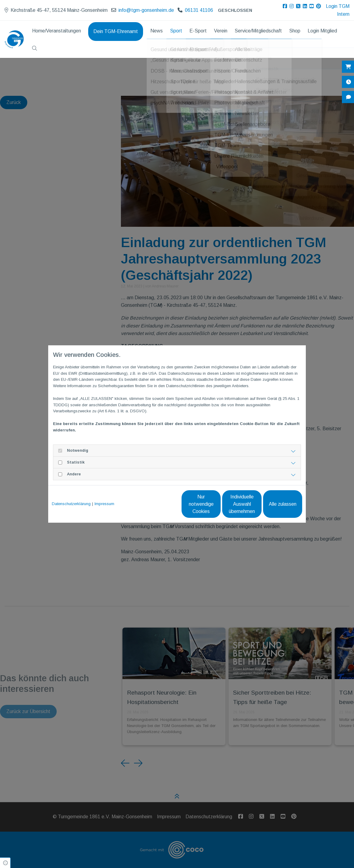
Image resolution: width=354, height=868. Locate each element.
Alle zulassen (274, 504)
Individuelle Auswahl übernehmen (217, 504)
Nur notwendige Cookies (159, 504)
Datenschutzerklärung (71, 504)
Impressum (104, 504)
